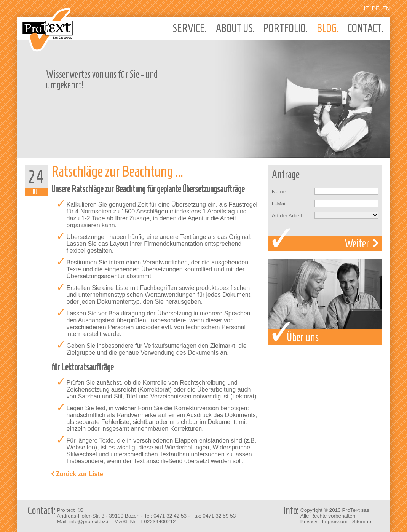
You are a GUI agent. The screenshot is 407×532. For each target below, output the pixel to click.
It (366, 8)
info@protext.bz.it (89, 522)
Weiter (362, 243)
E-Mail (279, 204)
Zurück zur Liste (77, 474)
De (376, 8)
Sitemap (362, 522)
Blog (328, 28)
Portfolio (286, 28)
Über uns (325, 302)
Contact (366, 28)
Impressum (335, 522)
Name (279, 192)
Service (190, 28)
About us (235, 28)
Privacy (309, 522)
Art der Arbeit (287, 216)
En (386, 8)
